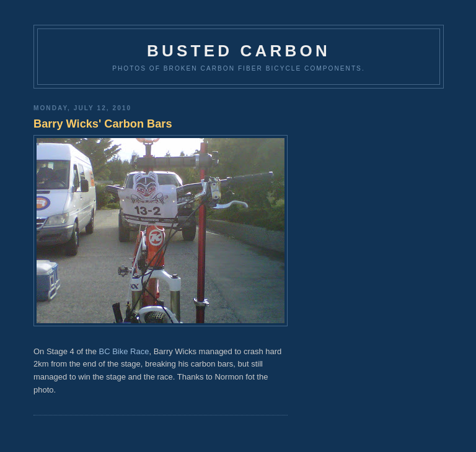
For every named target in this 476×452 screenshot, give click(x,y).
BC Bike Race (124, 351)
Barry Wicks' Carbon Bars (103, 124)
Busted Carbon (239, 51)
